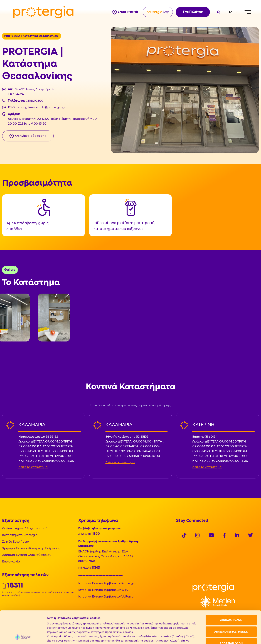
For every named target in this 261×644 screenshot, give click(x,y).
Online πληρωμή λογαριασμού (25, 529)
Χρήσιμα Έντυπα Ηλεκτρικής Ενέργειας (31, 548)
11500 (96, 534)
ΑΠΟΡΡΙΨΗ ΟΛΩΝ (231, 613)
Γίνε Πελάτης (193, 12)
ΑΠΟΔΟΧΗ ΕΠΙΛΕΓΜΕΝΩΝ (231, 601)
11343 (96, 568)
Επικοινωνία (11, 562)
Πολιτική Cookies (59, 623)
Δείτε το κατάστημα (33, 467)
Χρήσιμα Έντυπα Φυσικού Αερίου (27, 555)
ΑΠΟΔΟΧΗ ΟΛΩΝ (231, 589)
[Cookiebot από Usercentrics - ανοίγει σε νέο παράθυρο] (23, 637)
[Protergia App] (158, 12)
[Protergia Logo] (43, 12)
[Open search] (218, 12)
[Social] (184, 536)
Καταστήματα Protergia (20, 535)
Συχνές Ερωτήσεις (15, 542)
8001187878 (87, 561)
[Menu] (248, 12)
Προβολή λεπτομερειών (200, 637)
